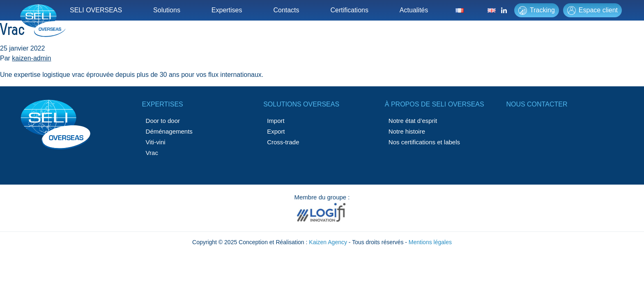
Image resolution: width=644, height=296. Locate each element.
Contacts (286, 10)
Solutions (167, 10)
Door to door (163, 121)
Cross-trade (283, 142)
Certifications (349, 10)
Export (276, 131)
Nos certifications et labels (424, 142)
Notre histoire (407, 131)
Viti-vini (156, 142)
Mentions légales (430, 242)
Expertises (227, 10)
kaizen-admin (31, 58)
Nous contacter (537, 104)
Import (276, 121)
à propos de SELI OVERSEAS (435, 104)
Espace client (592, 10)
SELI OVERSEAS (96, 10)
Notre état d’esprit (413, 121)
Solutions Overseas (301, 104)
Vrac (152, 153)
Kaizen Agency (328, 242)
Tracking (537, 10)
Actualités (414, 10)
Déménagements (169, 131)
